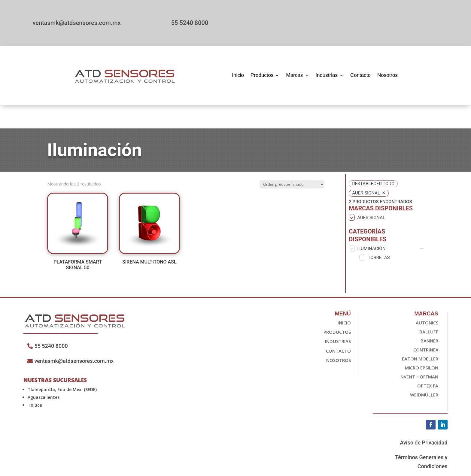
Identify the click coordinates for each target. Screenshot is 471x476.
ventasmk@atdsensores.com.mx (76, 23)
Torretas (379, 234)
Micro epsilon (422, 345)
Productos (262, 75)
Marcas (294, 75)
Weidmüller (424, 372)
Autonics (427, 300)
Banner (429, 318)
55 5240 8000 (190, 23)
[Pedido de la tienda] (292, 161)
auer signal (371, 194)
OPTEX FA (428, 363)
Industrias (327, 75)
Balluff (429, 309)
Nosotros (387, 75)
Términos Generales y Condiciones (421, 438)
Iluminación (371, 225)
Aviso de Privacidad (424, 419)
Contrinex (426, 327)
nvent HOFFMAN (419, 354)
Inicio (238, 75)
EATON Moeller (420, 336)
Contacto (360, 75)
